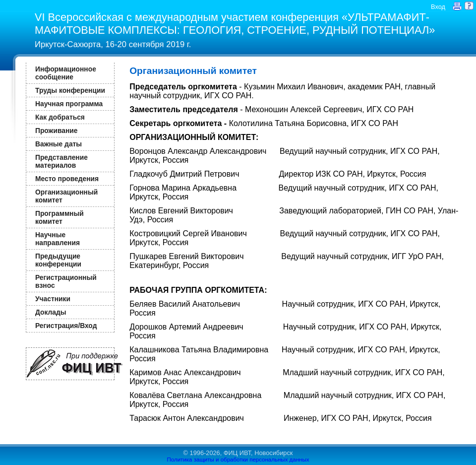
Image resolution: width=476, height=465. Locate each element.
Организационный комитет (66, 196)
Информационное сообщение (66, 73)
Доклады (51, 312)
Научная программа (69, 104)
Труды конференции (70, 90)
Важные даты (59, 144)
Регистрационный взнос (66, 281)
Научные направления (58, 239)
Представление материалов (61, 161)
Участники (53, 299)
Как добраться (60, 117)
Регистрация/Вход (66, 326)
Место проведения (67, 179)
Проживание (56, 131)
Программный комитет (59, 217)
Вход (438, 7)
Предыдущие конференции (58, 260)
